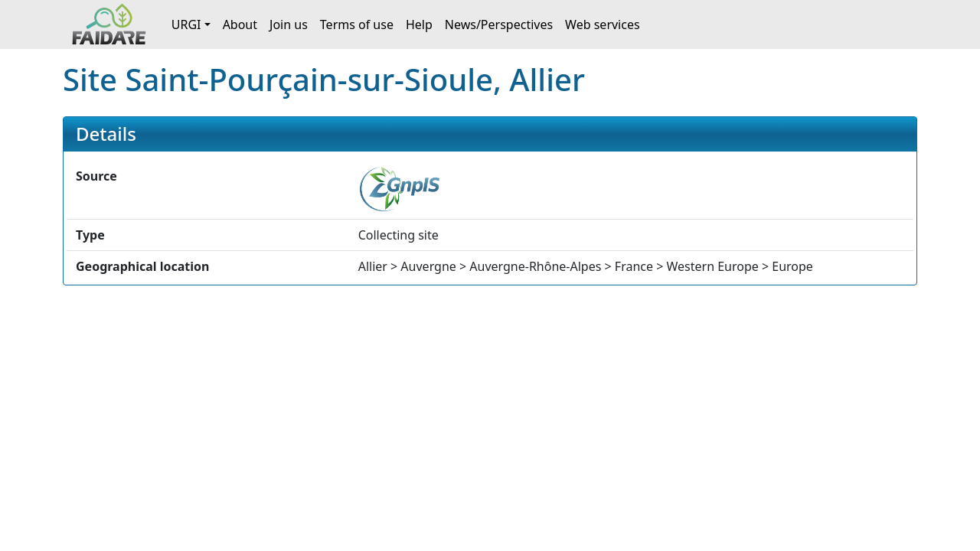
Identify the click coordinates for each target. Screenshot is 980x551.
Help (419, 24)
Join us (289, 24)
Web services (603, 24)
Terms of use (357, 24)
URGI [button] (186, 24)
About (240, 24)
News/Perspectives (499, 24)
